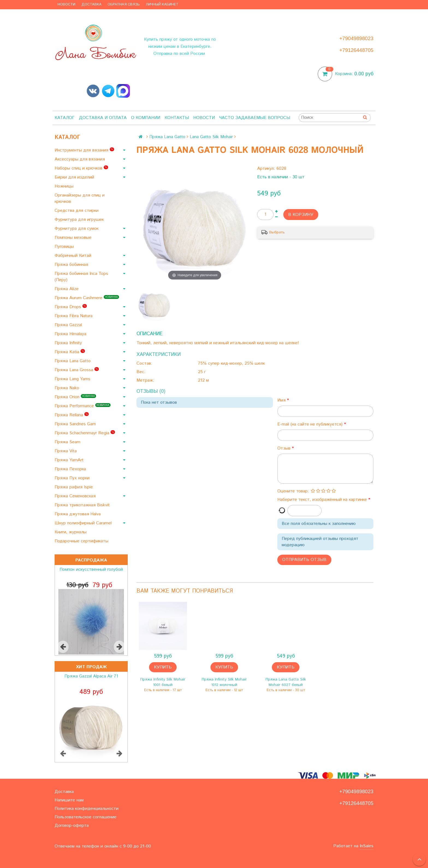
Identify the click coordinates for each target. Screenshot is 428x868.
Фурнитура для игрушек (80, 220)
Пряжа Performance (83, 406)
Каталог (65, 118)
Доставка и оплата (103, 118)
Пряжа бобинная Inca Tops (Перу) (81, 277)
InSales (367, 846)
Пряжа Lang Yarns (73, 379)
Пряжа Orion (75, 397)
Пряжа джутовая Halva (78, 514)
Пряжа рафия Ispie (74, 487)
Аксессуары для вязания (80, 159)
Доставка (92, 5)
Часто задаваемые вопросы (255, 118)
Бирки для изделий (75, 177)
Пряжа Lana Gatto (73, 361)
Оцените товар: (293, 491)
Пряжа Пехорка (71, 469)
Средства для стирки (77, 211)
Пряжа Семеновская (76, 496)
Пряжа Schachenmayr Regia (85, 433)
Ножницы (65, 186)
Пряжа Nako (68, 388)
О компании (146, 118)
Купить (163, 667)
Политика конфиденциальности (87, 809)
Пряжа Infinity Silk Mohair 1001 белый (163, 682)
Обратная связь (124, 5)
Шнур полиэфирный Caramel (84, 523)
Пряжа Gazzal (69, 325)
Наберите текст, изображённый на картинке (323, 500)
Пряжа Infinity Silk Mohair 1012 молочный (224, 682)
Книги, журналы (71, 532)
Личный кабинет (162, 5)
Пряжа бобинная (72, 265)
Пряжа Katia (70, 352)
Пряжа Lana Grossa (77, 370)
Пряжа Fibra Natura (74, 316)
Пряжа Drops (71, 307)
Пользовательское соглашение (86, 817)
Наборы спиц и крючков (81, 168)
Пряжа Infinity (69, 343)
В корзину (301, 215)
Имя (282, 400)
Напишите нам (69, 800)
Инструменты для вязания (84, 150)
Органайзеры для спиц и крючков (80, 198)
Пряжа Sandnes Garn (76, 424)
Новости (66, 5)
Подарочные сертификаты (82, 541)
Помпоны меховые (74, 238)
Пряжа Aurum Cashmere (87, 298)
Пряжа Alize (67, 289)
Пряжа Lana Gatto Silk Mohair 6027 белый (286, 682)
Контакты (177, 118)
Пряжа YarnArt (70, 460)
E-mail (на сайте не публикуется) (311, 424)
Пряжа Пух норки (73, 478)
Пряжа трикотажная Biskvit (83, 505)
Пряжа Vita (66, 451)
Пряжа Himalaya (71, 334)
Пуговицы (65, 247)
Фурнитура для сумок (77, 229)
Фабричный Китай (74, 256)
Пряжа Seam (68, 442)
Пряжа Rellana (72, 415)
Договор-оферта (72, 826)
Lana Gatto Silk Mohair (211, 137)
